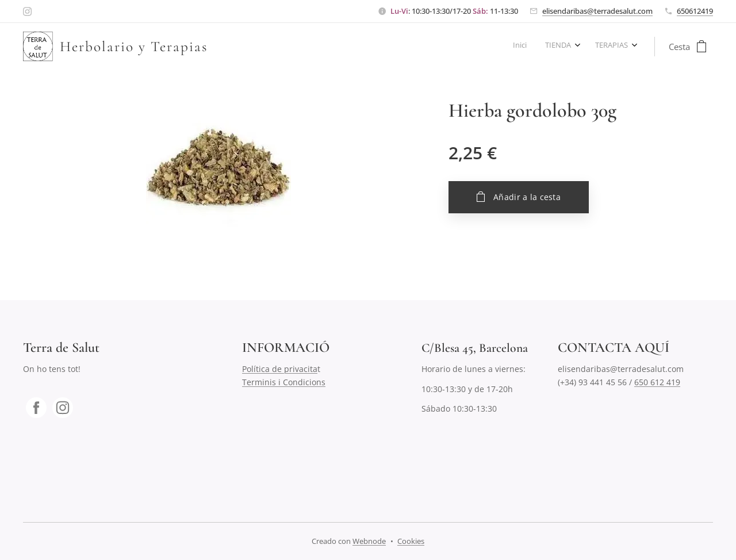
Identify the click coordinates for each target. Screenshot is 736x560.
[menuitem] (589, 47)
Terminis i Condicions (284, 382)
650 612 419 (657, 382)
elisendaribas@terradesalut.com (597, 11)
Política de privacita (280, 369)
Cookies (411, 541)
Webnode (369, 541)
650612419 (695, 11)
